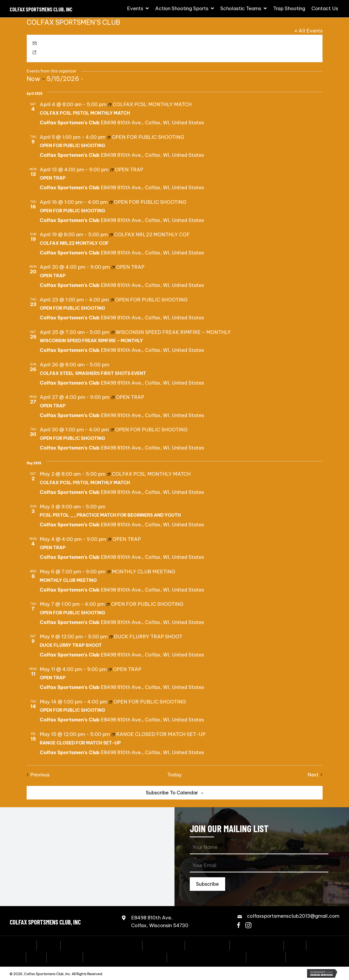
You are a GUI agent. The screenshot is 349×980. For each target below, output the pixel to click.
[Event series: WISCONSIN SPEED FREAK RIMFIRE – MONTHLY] (171, 332)
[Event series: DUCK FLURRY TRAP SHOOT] (146, 636)
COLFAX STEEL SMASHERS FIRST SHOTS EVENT (93, 373)
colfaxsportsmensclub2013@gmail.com (77, 44)
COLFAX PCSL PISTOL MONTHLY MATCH (85, 113)
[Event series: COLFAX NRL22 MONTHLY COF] (150, 234)
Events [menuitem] (49, 945)
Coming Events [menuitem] (164, 945)
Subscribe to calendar (172, 793)
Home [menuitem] (26, 945)
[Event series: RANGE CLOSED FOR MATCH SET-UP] (159, 734)
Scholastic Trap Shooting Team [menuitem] (206, 957)
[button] (207, 884)
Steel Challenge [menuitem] (207, 945)
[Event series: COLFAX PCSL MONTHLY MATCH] (150, 104)
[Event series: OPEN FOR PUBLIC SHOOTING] (146, 137)
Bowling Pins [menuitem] (65, 957)
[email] (259, 866)
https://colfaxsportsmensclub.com (72, 53)
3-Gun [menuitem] (295, 945)
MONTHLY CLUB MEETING (68, 580)
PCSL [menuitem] (36, 957)
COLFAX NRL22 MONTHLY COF (74, 243)
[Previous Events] (38, 775)
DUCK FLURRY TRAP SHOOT (71, 645)
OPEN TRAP (53, 178)
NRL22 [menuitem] (318, 945)
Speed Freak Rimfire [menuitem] (257, 945)
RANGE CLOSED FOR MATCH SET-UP (80, 743)
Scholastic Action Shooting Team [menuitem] (125, 957)
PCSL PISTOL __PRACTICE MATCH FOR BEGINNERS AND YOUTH (110, 515)
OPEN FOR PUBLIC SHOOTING (72, 146)
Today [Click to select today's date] (174, 775)
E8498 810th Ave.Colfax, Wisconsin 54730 (160, 921)
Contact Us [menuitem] (303, 957)
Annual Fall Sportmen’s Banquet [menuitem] (101, 945)
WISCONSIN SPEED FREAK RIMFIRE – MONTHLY (91, 341)
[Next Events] (315, 775)
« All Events (308, 31)
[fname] (259, 848)
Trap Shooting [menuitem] (266, 957)
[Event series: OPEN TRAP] (127, 170)
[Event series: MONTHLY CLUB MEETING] (141, 572)
